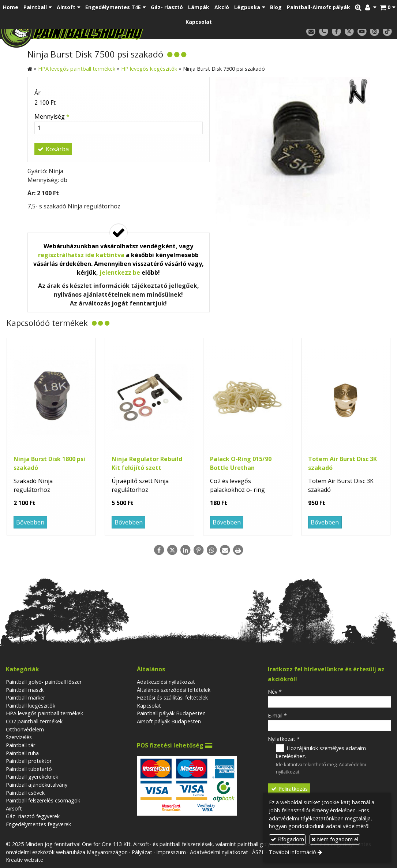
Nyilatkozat (284, 739)
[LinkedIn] (186, 550)
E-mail (277, 715)
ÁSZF (258, 852)
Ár (38, 93)
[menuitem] (11, 7)
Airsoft (14, 808)
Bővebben (30, 522)
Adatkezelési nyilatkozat (166, 682)
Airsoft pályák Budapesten (169, 721)
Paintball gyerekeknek (32, 777)
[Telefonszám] (324, 32)
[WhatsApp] (212, 550)
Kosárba (53, 149)
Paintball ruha (22, 753)
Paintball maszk (25, 690)
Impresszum (171, 852)
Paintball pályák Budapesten (171, 713)
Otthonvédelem (25, 729)
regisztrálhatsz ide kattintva (81, 255)
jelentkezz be (120, 272)
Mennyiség (52, 116)
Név (275, 692)
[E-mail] (311, 32)
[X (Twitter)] (349, 32)
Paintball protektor (29, 761)
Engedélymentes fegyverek (38, 824)
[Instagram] (374, 32)
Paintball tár (20, 745)
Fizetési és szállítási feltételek (172, 698)
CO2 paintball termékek (34, 721)
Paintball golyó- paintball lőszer (44, 682)
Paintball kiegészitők (31, 706)
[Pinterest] (199, 550)
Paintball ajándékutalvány (37, 785)
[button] (387, 7)
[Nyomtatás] (238, 550)
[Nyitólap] (106, 31)
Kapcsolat (149, 706)
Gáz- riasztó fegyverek (33, 816)
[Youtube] (362, 32)
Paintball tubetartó (29, 769)
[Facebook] (336, 32)
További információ (293, 852)
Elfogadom (287, 839)
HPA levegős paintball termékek (44, 713)
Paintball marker (25, 698)
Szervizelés (19, 737)
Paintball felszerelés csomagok (43, 800)
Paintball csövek (25, 793)
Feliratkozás (289, 789)
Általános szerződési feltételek (174, 690)
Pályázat (142, 852)
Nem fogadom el (335, 839)
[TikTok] (387, 32)
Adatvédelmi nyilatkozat (219, 852)
